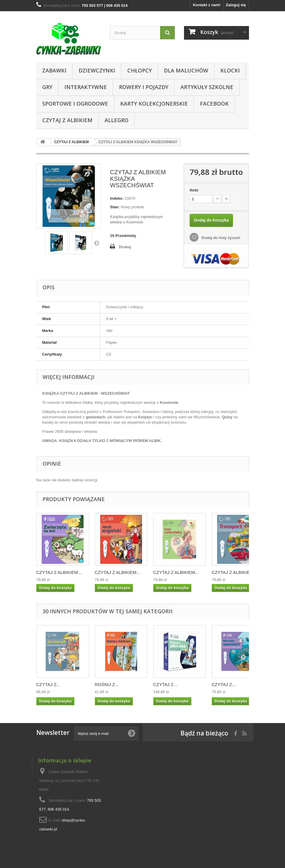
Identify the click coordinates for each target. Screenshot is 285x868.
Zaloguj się (236, 5)
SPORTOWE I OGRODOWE (75, 104)
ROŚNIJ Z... (107, 684)
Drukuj (125, 247)
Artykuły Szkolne (207, 87)
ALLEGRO (117, 120)
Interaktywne (86, 87)
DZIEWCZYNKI (97, 70)
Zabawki (54, 70)
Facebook (214, 104)
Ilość (194, 190)
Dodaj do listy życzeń (220, 238)
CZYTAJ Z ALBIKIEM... (59, 572)
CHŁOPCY (140, 70)
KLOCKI (230, 70)
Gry (47, 87)
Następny (97, 243)
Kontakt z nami (206, 5)
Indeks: (117, 198)
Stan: (115, 207)
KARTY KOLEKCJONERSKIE (154, 104)
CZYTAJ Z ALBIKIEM (67, 120)
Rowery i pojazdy (144, 87)
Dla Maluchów (186, 70)
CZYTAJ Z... (48, 684)
